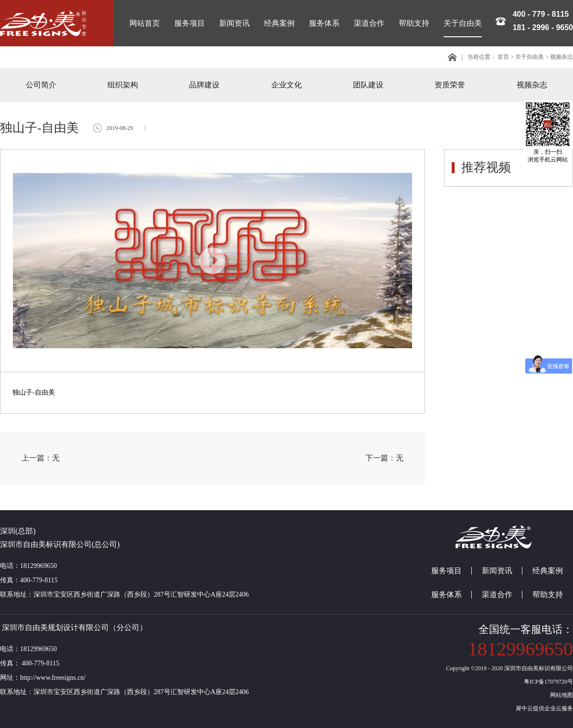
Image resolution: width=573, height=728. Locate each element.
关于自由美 (530, 57)
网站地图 (560, 695)
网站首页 (145, 23)
